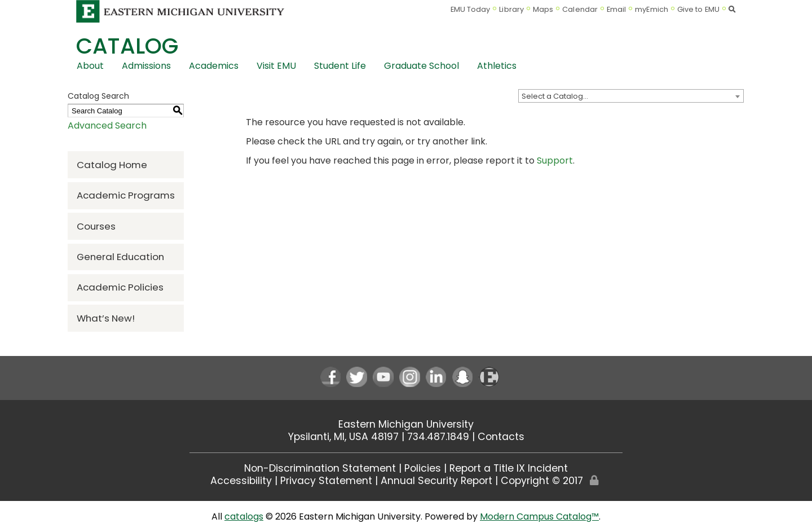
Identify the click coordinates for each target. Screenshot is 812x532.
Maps (543, 9)
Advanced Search (107, 126)
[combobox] (631, 96)
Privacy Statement (326, 481)
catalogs (244, 516)
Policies (423, 468)
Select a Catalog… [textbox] (555, 96)
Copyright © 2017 (542, 481)
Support (555, 161)
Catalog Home (112, 165)
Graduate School (422, 66)
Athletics (497, 66)
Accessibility (241, 481)
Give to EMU (698, 9)
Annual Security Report (436, 481)
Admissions (146, 66)
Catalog (127, 46)
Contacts (501, 437)
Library (511, 9)
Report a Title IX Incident (509, 468)
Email (617, 9)
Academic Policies (120, 287)
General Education (120, 257)
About (90, 66)
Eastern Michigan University (406, 424)
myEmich (652, 9)
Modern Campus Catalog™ (539, 516)
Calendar (580, 9)
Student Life (340, 66)
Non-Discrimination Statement (320, 468)
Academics (214, 66)
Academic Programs (126, 195)
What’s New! (106, 318)
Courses (96, 226)
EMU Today (471, 9)
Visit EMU (276, 66)
